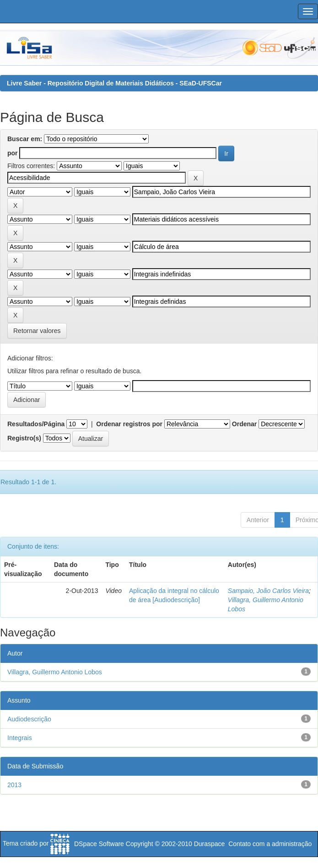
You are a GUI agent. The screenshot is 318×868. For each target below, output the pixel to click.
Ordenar (244, 424)
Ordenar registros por (129, 424)
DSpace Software (99, 844)
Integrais (20, 738)
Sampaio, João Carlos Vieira (268, 591)
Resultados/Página (36, 424)
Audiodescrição (29, 719)
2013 (14, 785)
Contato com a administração (270, 844)
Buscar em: (25, 139)
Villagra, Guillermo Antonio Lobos (55, 672)
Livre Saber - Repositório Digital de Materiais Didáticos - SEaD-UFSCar (114, 83)
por (13, 153)
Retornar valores (37, 331)
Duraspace (210, 844)
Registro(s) (24, 438)
